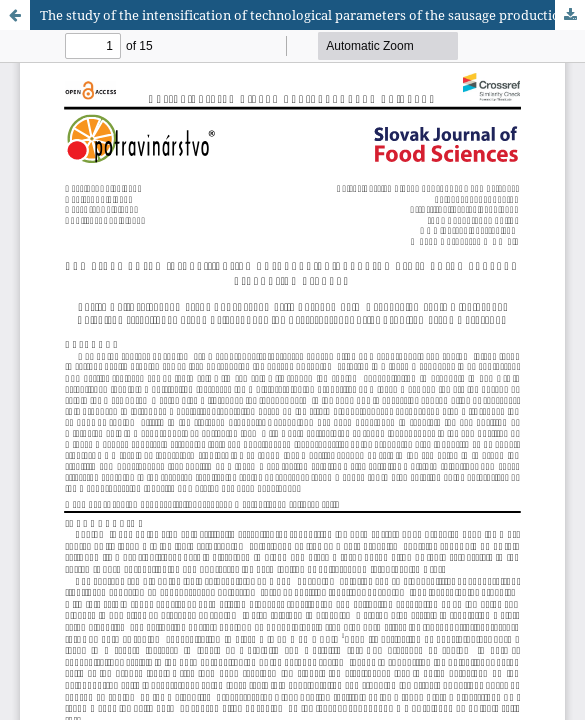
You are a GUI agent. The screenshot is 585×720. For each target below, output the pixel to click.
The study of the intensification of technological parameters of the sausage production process (312, 15)
